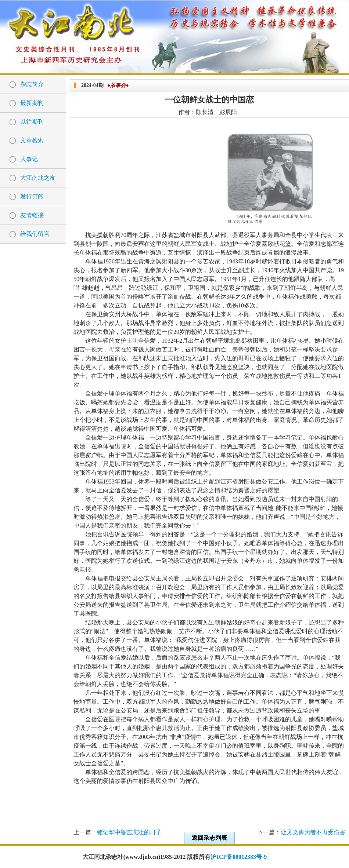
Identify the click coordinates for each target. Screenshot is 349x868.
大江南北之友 (38, 178)
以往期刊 (32, 122)
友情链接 (32, 215)
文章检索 (32, 140)
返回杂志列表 (209, 838)
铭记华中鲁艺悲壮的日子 (129, 832)
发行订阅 (32, 196)
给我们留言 (35, 234)
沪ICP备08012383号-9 (239, 857)
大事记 (29, 159)
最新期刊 (32, 103)
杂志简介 (32, 84)
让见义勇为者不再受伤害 (313, 832)
